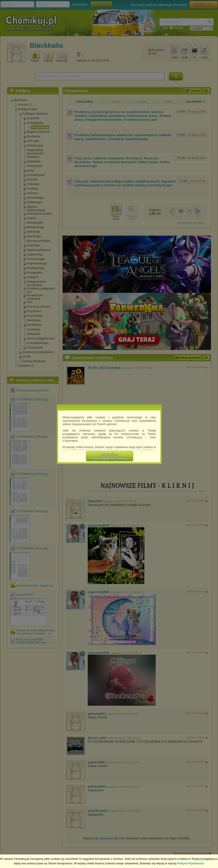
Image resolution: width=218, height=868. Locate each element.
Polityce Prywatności (191, 863)
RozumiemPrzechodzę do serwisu (110, 456)
